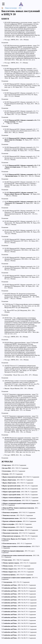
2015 (20, 8)
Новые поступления (11, 8)
